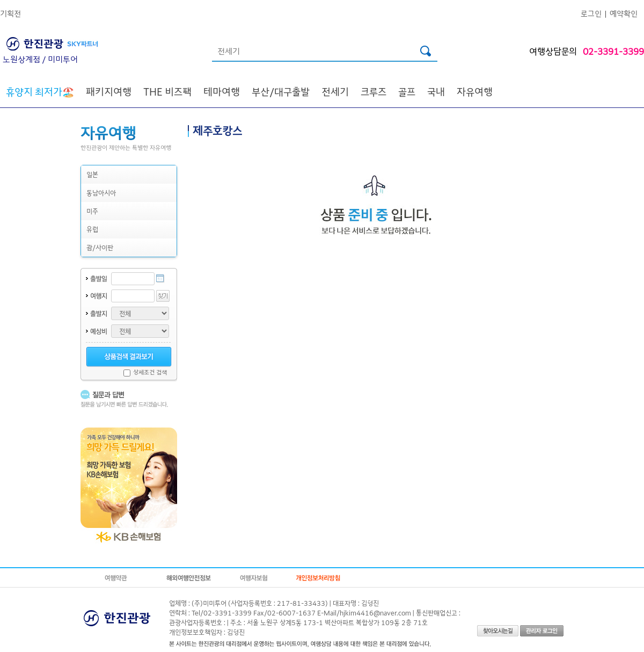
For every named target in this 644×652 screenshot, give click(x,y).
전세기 (335, 91)
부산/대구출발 (281, 91)
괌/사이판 (100, 247)
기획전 (10, 13)
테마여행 (222, 91)
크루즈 (374, 91)
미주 (92, 211)
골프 (407, 91)
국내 (436, 91)
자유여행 (475, 91)
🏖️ (40, 91)
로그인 (591, 13)
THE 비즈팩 (167, 91)
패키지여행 (109, 91)
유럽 (92, 229)
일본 (92, 174)
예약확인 (624, 13)
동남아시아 (101, 193)
